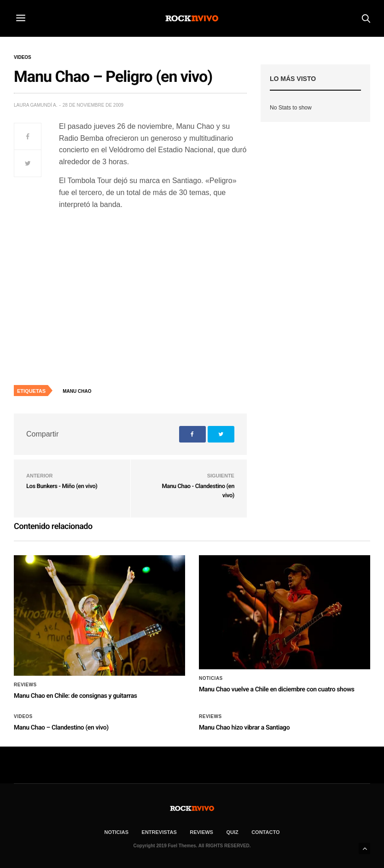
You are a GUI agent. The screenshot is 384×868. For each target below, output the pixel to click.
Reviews (25, 685)
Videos (23, 57)
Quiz (232, 832)
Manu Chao (77, 391)
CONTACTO (265, 832)
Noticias (211, 678)
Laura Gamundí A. (35, 105)
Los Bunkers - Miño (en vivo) (62, 486)
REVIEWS (201, 832)
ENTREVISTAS (159, 832)
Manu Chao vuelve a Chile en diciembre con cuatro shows (277, 690)
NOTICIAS (117, 832)
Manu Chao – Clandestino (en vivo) (61, 728)
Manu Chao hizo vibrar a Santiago (244, 728)
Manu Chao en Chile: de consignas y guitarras (76, 696)
